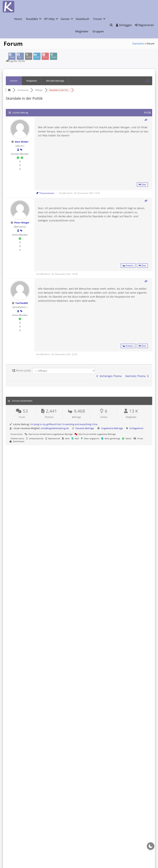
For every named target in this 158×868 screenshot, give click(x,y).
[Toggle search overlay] (111, 25)
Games (65, 19)
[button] (111, 25)
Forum (98, 19)
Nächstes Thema (137, 376)
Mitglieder (82, 31)
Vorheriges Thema (109, 376)
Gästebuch (83, 19)
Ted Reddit (22, 303)
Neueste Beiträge (85, 428)
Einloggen (124, 25)
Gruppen (98, 31)
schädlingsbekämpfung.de (55, 428)
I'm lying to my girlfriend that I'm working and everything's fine (64, 424)
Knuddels (32, 19)
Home (18, 19)
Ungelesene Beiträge (112, 428)
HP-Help (49, 19)
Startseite (138, 44)
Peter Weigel (22, 223)
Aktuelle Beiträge (55, 81)
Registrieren (144, 25)
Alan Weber (22, 142)
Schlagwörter (136, 428)
